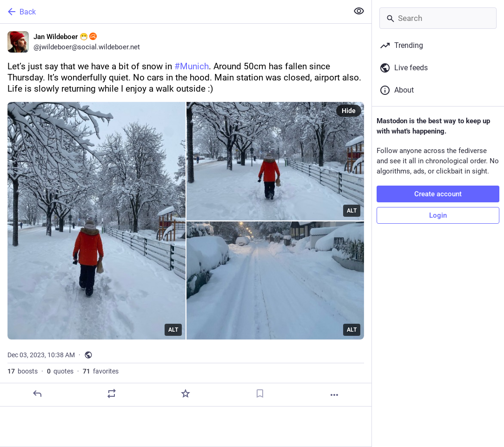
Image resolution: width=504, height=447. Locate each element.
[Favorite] (186, 394)
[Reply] (37, 394)
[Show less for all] (359, 11)
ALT (173, 330)
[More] (334, 395)
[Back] (173, 12)
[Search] (438, 18)
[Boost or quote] (112, 394)
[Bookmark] (260, 394)
